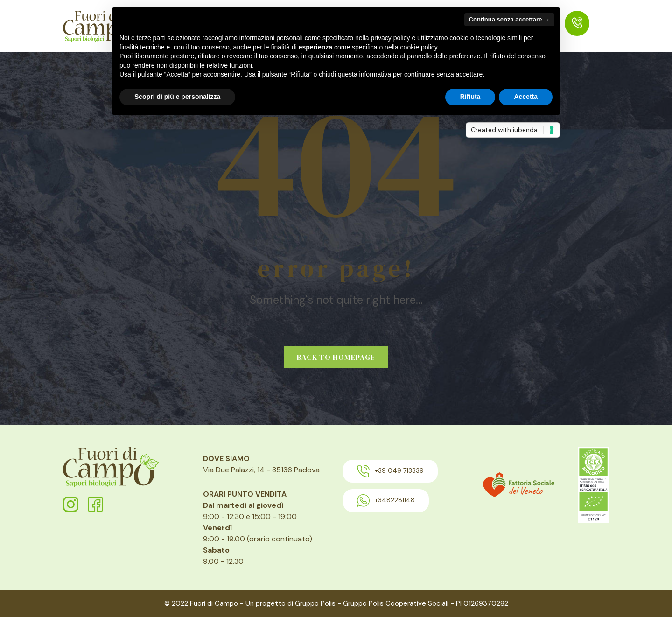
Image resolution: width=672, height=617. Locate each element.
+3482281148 (386, 501)
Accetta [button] (526, 97)
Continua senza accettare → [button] (509, 19)
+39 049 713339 (390, 471)
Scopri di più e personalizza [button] (177, 97)
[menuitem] (577, 23)
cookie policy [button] (419, 47)
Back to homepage (336, 357)
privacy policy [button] (391, 38)
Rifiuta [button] (470, 97)
